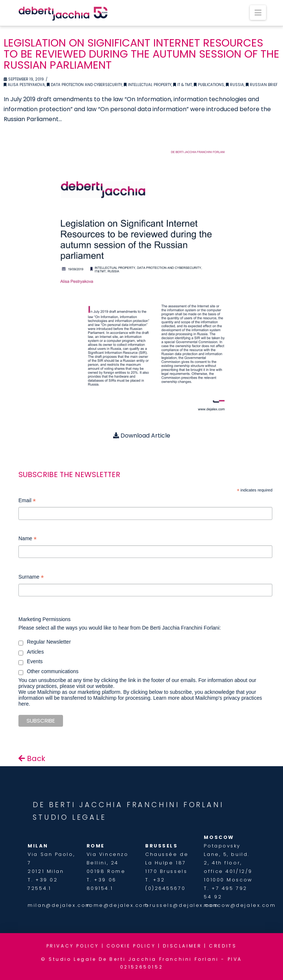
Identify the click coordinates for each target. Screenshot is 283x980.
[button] (258, 13)
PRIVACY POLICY (73, 946)
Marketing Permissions (45, 619)
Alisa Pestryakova (24, 85)
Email (27, 501)
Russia (235, 85)
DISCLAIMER (182, 946)
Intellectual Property (148, 85)
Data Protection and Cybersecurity (84, 85)
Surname (31, 578)
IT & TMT (183, 85)
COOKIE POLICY (131, 946)
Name (27, 539)
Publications (209, 85)
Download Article (142, 436)
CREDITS (223, 946)
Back (32, 758)
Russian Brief (262, 85)
